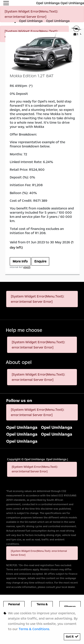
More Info (20, 261)
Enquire (40, 261)
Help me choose (24, 330)
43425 (27, 267)
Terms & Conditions (34, 629)
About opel (19, 362)
